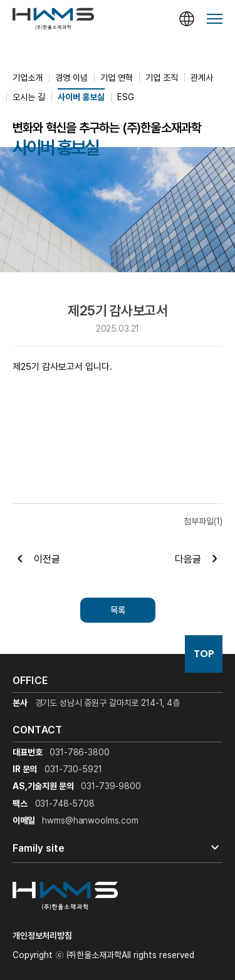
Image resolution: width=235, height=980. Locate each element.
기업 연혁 (117, 78)
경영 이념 (71, 78)
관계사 (202, 78)
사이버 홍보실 (81, 97)
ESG (126, 97)
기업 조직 (162, 78)
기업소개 (28, 78)
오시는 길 (29, 97)
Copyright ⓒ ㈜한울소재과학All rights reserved (103, 955)
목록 (118, 610)
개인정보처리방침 (42, 936)
